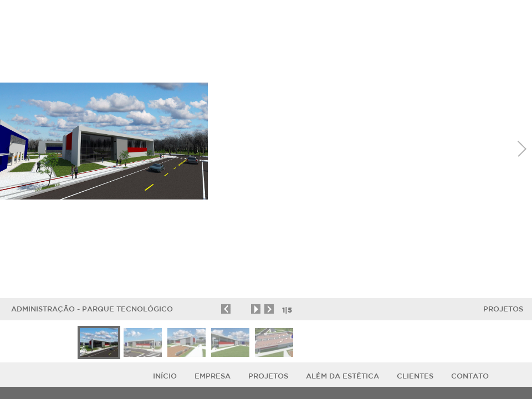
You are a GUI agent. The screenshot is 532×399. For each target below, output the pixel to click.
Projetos (503, 309)
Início (165, 376)
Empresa (213, 376)
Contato (470, 376)
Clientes (415, 376)
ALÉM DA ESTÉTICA (342, 376)
